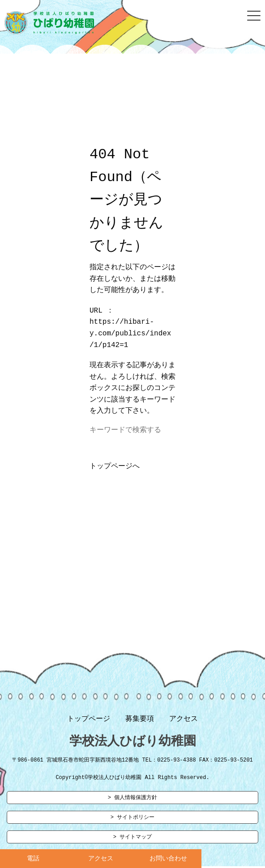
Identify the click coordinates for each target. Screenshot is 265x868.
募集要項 (140, 721)
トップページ (89, 721)
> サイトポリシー (132, 821)
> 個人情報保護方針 (132, 801)
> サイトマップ (132, 841)
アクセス (184, 721)
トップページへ (115, 468)
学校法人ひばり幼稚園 (133, 744)
